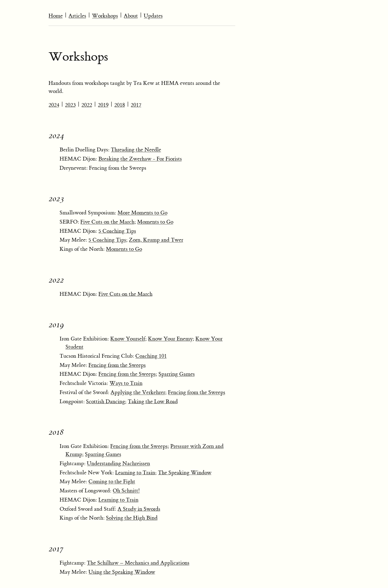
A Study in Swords (139, 509)
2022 (87, 105)
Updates (153, 16)
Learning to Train (135, 473)
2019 (103, 105)
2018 (120, 105)
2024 (54, 105)
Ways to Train (126, 383)
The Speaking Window (185, 473)
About (131, 16)
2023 (70, 105)
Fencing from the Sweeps (117, 365)
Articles (77, 16)
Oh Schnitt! (126, 491)
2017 (136, 105)
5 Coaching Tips (117, 231)
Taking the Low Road (153, 401)
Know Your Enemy (170, 339)
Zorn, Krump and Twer (156, 240)
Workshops (105, 16)
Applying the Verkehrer (138, 392)
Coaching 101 (151, 356)
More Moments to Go (142, 213)
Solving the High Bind (132, 518)
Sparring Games (177, 374)
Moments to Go (155, 222)
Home (56, 16)
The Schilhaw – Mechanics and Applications (138, 563)
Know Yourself (128, 339)
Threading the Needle (136, 150)
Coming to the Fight (112, 481)
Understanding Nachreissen (118, 463)
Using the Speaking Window (122, 572)
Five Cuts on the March (107, 222)
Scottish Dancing (105, 401)
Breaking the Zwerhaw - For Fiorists (140, 159)
